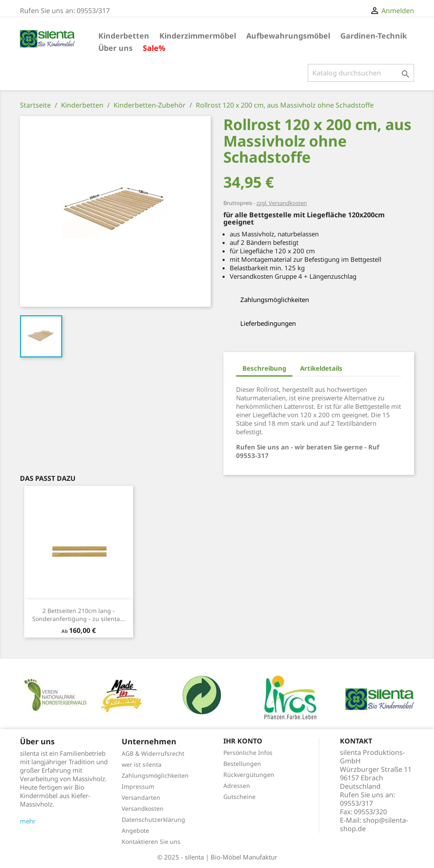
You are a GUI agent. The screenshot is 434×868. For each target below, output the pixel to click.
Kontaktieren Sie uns (151, 842)
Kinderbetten (124, 36)
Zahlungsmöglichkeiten (155, 775)
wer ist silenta (142, 764)
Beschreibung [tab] (264, 368)
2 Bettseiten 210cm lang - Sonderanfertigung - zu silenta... (79, 615)
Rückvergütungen (249, 775)
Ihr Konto (243, 741)
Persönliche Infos (248, 753)
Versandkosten (143, 808)
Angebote (135, 831)
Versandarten (141, 797)
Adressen (237, 786)
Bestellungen (242, 764)
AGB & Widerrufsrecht (153, 753)
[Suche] (361, 73)
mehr (28, 821)
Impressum (138, 786)
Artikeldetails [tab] (321, 368)
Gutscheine (239, 797)
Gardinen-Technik (374, 36)
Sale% (154, 48)
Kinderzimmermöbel (198, 36)
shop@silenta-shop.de (374, 824)
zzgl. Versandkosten (282, 203)
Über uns (115, 48)
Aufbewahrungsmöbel (288, 36)
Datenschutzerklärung (153, 819)
